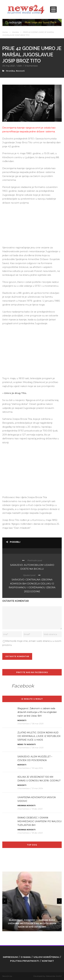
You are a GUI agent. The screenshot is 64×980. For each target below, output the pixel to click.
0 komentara (31, 66)
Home (5, 32)
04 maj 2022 (8, 66)
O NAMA (26, 957)
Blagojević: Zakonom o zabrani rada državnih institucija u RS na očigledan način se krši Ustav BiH (37, 712)
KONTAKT (48, 961)
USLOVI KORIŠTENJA (46, 957)
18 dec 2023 (37, 833)
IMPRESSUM (10, 957)
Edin (20, 66)
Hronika (15, 32)
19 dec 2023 (37, 809)
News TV (22, 744)
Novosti (20, 71)
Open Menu (53, 9)
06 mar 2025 (38, 724)
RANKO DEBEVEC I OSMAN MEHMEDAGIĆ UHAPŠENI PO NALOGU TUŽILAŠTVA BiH (40, 821)
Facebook (23, 686)
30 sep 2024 (37, 768)
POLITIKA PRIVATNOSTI (25, 961)
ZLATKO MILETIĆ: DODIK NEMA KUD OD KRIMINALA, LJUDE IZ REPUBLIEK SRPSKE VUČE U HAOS (39, 736)
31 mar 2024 (37, 788)
